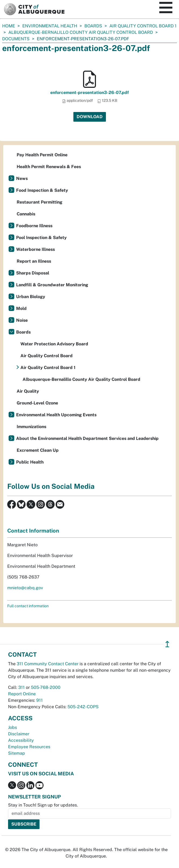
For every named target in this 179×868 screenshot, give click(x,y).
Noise (22, 320)
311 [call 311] (22, 687)
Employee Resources (29, 747)
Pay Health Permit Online (42, 155)
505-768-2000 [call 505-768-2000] (46, 687)
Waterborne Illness (35, 249)
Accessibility (21, 740)
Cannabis (26, 214)
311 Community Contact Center (48, 664)
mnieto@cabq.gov (25, 588)
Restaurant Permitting (40, 202)
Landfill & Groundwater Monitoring (52, 285)
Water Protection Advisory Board (54, 344)
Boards (93, 26)
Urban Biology (31, 297)
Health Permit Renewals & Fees (49, 167)
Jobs (12, 727)
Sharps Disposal (33, 273)
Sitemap (17, 753)
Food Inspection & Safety (42, 190)
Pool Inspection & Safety (41, 238)
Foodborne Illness (34, 226)
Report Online (22, 694)
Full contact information (28, 606)
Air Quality (28, 391)
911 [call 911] (40, 700)
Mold (21, 308)
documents (16, 39)
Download (90, 117)
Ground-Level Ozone (37, 403)
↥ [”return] (167, 644)
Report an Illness (34, 261)
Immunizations (31, 427)
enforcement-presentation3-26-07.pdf (89, 93)
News (22, 178)
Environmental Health (50, 26)
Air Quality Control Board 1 (143, 26)
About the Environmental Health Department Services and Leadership (87, 438)
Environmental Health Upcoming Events (56, 415)
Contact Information (33, 531)
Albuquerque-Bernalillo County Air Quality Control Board (81, 32)
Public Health (30, 462)
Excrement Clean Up (38, 450)
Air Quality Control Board (46, 356)
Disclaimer (19, 734)
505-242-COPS (83, 707)
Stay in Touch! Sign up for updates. (43, 805)
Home (9, 26)
